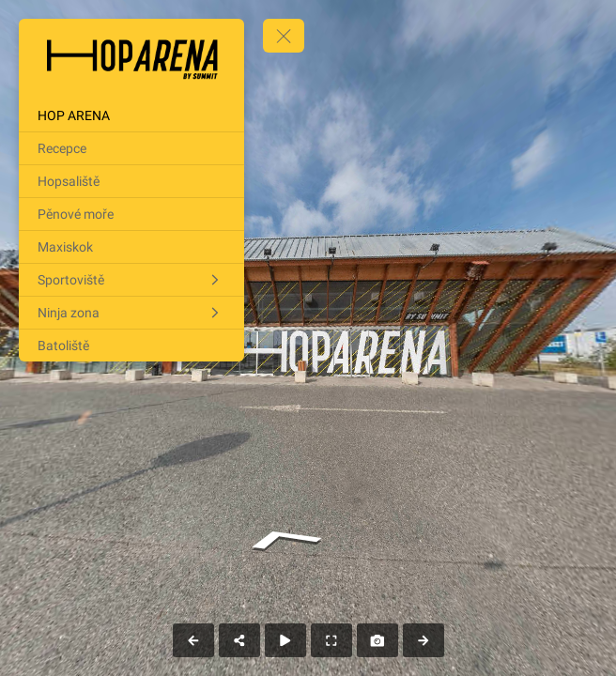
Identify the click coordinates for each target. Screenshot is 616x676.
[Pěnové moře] (131, 214)
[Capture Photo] (377, 640)
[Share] (239, 640)
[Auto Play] (285, 640)
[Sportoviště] (131, 280)
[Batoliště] (131, 346)
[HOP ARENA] (131, 115)
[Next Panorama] (423, 640)
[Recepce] (131, 148)
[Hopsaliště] (131, 181)
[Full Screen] (331, 640)
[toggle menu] (284, 36)
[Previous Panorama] (193, 640)
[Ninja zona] (131, 313)
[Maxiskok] (131, 247)
